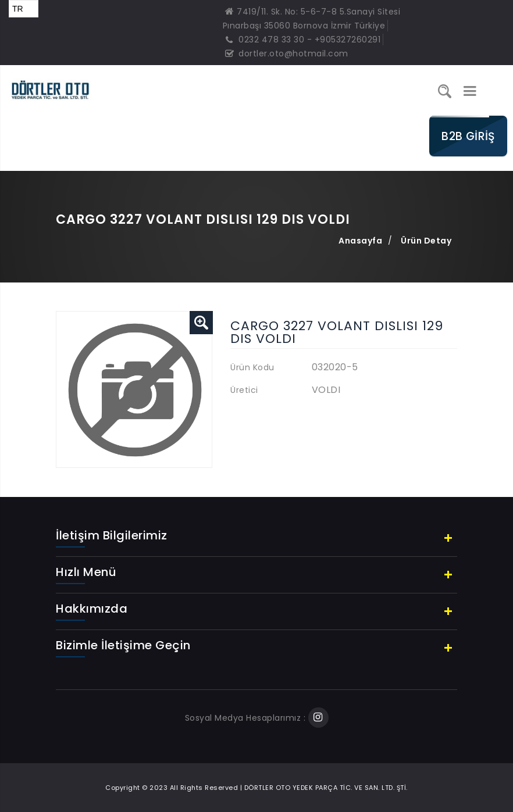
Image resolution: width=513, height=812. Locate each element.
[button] (201, 323)
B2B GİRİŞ (468, 136)
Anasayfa (360, 241)
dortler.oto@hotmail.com (287, 53)
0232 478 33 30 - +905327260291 (303, 40)
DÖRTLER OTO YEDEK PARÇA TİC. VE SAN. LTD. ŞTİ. (326, 788)
